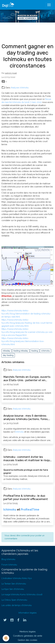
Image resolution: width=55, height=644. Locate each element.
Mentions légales (28, 632)
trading (35, 351)
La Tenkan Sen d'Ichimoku (14, 584)
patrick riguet (11, 73)
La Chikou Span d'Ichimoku (14, 600)
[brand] (9, 5)
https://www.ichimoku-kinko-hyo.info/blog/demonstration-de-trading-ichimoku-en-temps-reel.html (26, 314)
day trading (8, 355)
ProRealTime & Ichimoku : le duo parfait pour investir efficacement (26, 497)
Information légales (28, 613)
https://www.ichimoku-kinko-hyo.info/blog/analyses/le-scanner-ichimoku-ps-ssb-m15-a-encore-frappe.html (27, 332)
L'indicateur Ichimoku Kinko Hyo (17, 578)
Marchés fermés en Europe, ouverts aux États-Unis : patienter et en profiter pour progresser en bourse (27, 379)
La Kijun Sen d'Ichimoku (13, 589)
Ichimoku (19, 432)
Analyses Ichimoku (20, 88)
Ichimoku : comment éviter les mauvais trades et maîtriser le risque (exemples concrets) (27, 459)
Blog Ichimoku (8, 559)
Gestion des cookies (27, 640)
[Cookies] (6, 638)
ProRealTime (30, 510)
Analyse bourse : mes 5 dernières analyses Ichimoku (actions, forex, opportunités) (26, 417)
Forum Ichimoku (9, 565)
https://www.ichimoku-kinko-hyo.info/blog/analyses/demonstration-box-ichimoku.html (23, 341)
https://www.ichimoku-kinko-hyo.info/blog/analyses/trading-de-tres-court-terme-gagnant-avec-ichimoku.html (27, 323)
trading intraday (21, 351)
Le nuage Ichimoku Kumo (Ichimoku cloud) (22, 594)
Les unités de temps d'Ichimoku (17, 605)
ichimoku (46, 351)
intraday (7, 351)
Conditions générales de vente (28, 636)
